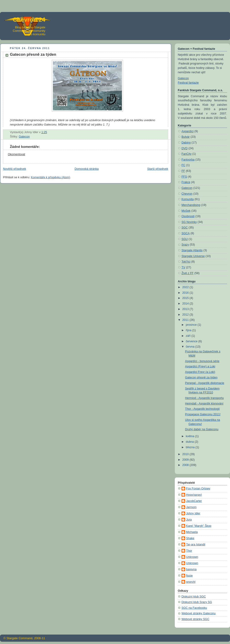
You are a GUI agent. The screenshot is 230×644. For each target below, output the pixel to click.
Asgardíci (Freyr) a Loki (200, 366)
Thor (189, 551)
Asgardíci (188, 131)
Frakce (186, 182)
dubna (190, 442)
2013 (186, 309)
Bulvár (186, 137)
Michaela (192, 532)
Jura (189, 520)
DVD (185, 148)
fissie (189, 576)
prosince (192, 325)
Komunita (188, 199)
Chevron (187, 194)
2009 (186, 460)
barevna (191, 569)
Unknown (192, 557)
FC (183, 165)
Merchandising (191, 205)
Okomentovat (16, 154)
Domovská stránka (86, 169)
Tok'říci (186, 262)
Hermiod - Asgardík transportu (204, 398)
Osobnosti (188, 216)
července (192, 341)
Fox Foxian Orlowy (198, 489)
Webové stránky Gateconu (198, 613)
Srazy (185, 245)
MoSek (186, 211)
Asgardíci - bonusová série (202, 361)
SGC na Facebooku (194, 608)
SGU (185, 239)
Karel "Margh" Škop (199, 526)
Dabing (186, 143)
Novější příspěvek (14, 169)
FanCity (186, 154)
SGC (185, 228)
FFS (184, 177)
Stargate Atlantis (192, 250)
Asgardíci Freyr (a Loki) (200, 372)
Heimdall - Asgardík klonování (204, 404)
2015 (186, 298)
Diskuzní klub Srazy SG (197, 602)
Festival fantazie (188, 83)
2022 (186, 287)
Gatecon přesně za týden (201, 378)
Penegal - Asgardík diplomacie (205, 383)
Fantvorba (188, 160)
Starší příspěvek (158, 169)
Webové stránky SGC (195, 619)
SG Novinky (189, 222)
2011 (186, 320)
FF (183, 171)
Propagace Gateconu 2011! (203, 414)
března (191, 447)
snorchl (191, 582)
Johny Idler (193, 513)
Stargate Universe (193, 256)
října (189, 330)
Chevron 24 (29, 20)
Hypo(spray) (194, 495)
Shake (190, 538)
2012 (186, 315)
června (191, 347)
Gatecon (24, 137)
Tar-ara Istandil (196, 544)
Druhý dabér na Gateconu (202, 429)
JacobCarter (194, 501)
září (189, 336)
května (191, 436)
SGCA (186, 233)
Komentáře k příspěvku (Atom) (50, 177)
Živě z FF (188, 273)
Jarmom (191, 507)
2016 (186, 293)
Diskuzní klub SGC (194, 597)
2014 (186, 304)
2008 (186, 465)
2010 (186, 454)
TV (183, 267)
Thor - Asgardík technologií (203, 409)
